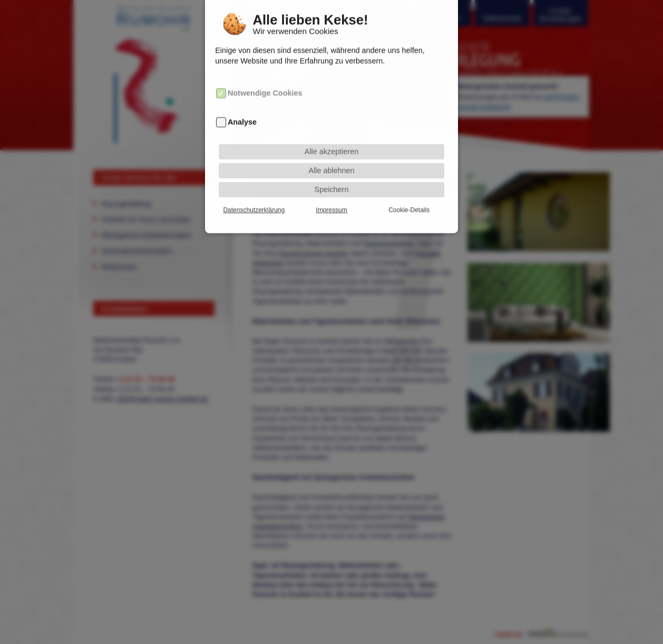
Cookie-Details (409, 203)
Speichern (332, 182)
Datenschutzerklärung (254, 203)
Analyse (242, 115)
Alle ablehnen (331, 163)
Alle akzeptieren (331, 144)
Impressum (331, 203)
